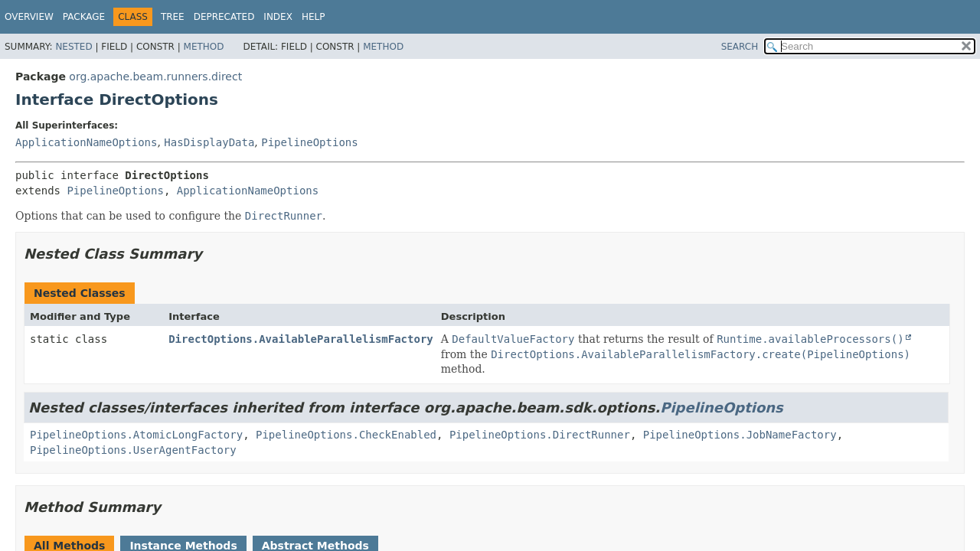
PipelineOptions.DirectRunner (540, 435)
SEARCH (740, 47)
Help (314, 17)
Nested (73, 47)
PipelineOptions (309, 142)
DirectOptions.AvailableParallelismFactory (301, 339)
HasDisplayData (209, 142)
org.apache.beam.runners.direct (155, 77)
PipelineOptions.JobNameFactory (740, 435)
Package (84, 17)
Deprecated (224, 17)
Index (278, 17)
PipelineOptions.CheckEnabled (346, 435)
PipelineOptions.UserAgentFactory (133, 450)
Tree (173, 17)
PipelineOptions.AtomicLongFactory (136, 435)
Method (204, 47)
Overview (29, 17)
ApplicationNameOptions (86, 142)
